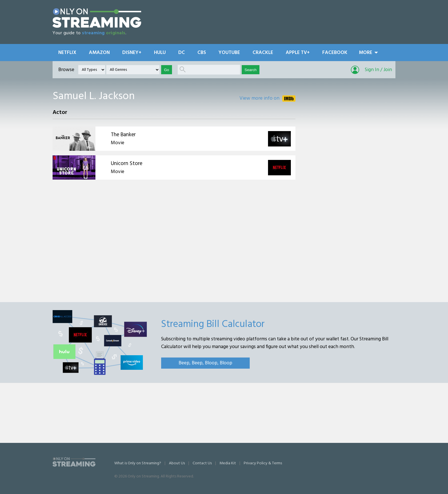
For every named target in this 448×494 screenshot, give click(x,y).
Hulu (160, 53)
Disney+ (132, 53)
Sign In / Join (378, 70)
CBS (202, 53)
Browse (66, 70)
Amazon (99, 53)
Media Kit (228, 463)
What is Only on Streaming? (138, 463)
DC (182, 53)
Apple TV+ (298, 53)
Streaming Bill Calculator (213, 324)
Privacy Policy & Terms (263, 463)
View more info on (259, 98)
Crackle (263, 53)
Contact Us (202, 463)
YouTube (229, 53)
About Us (177, 463)
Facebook (335, 53)
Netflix (67, 53)
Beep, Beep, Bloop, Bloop (205, 363)
